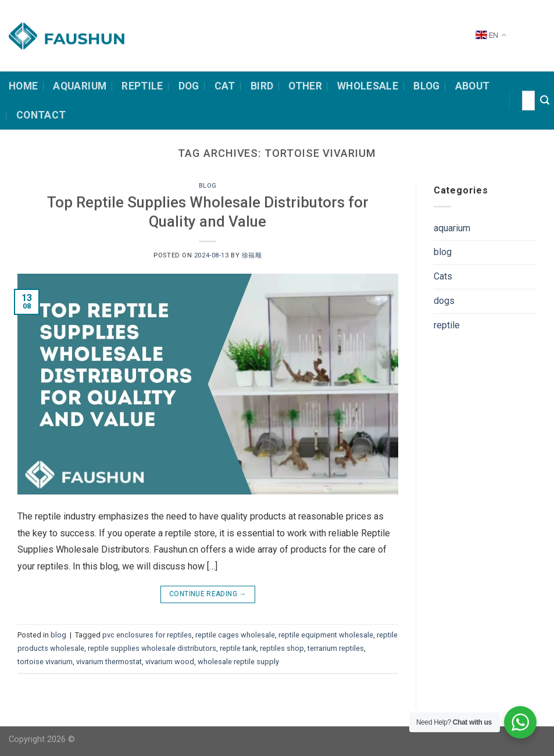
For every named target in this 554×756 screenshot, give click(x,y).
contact (41, 115)
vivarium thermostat (109, 662)
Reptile (142, 86)
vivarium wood (170, 662)
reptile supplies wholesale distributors (152, 648)
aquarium (452, 228)
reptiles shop (282, 648)
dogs (444, 301)
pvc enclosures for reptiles (147, 635)
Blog (426, 86)
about (473, 86)
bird (262, 86)
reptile (447, 325)
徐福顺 (252, 255)
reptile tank (238, 648)
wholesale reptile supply (238, 662)
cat (225, 86)
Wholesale (368, 86)
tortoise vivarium (45, 662)
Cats (443, 276)
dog (189, 86)
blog (208, 186)
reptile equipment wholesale (326, 635)
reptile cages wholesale (235, 635)
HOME (23, 86)
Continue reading (208, 594)
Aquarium (80, 86)
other (305, 86)
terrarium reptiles (336, 648)
